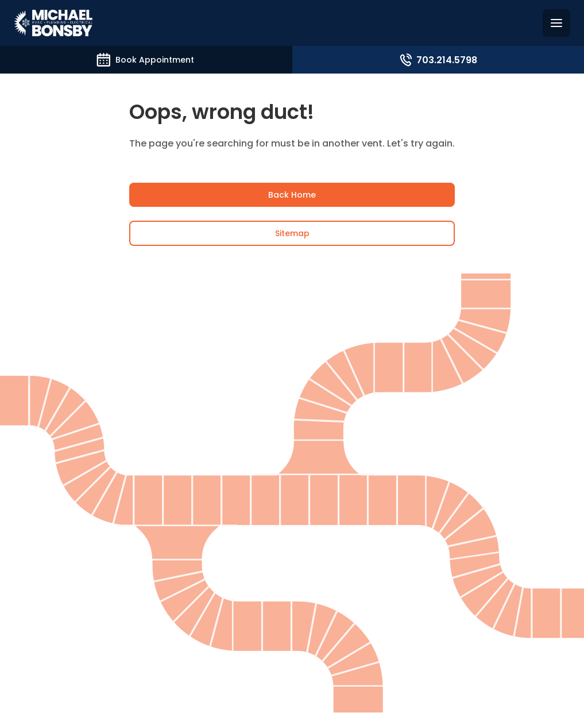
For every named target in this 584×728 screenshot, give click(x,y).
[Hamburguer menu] (556, 23)
